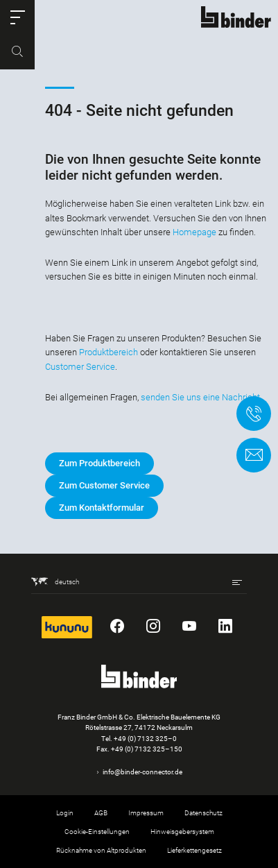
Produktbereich (108, 352)
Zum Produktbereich (99, 463)
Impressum (146, 813)
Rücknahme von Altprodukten (101, 850)
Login (65, 813)
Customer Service (80, 367)
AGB (101, 813)
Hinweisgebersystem (182, 832)
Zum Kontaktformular (102, 508)
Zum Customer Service (104, 485)
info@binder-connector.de (142, 772)
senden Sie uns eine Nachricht (200, 397)
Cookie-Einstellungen (97, 832)
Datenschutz (203, 813)
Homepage (194, 232)
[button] (17, 17)
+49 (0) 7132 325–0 (145, 739)
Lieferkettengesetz (194, 850)
